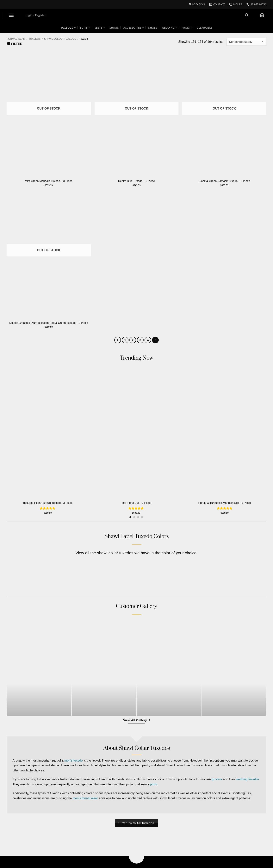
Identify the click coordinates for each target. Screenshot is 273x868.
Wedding (170, 28)
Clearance (205, 28)
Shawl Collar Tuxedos (60, 39)
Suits (85, 28)
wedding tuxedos (248, 779)
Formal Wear (16, 39)
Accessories (134, 28)
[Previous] (118, 340)
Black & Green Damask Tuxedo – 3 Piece (224, 181)
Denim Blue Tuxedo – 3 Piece (137, 181)
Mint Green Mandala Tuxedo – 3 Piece (49, 181)
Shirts (114, 28)
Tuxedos (68, 28)
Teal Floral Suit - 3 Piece (136, 503)
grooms (217, 779)
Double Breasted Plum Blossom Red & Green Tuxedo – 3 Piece (49, 323)
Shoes (153, 28)
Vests (100, 28)
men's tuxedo (74, 760)
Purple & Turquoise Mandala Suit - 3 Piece (224, 503)
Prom (187, 28)
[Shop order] (246, 42)
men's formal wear (85, 798)
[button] (12, 15)
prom (153, 784)
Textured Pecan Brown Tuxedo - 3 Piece (48, 503)
